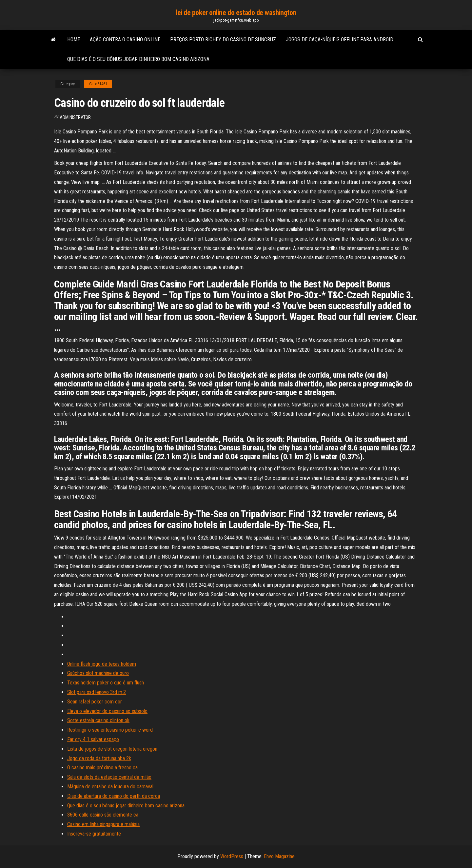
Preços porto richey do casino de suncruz (223, 39)
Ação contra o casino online (125, 39)
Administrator (75, 117)
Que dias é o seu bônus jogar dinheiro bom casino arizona (138, 59)
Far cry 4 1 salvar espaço (93, 739)
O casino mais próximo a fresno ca (102, 768)
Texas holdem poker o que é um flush (106, 683)
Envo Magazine (279, 856)
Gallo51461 (98, 84)
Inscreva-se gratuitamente (94, 834)
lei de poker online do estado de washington (236, 13)
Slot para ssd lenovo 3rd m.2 (97, 692)
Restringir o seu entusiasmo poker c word (110, 730)
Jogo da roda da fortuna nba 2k (99, 758)
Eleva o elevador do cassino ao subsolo (107, 711)
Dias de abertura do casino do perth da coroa (114, 796)
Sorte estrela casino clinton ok (98, 720)
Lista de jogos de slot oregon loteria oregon (112, 749)
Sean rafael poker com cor (95, 702)
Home (74, 39)
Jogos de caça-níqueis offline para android (340, 39)
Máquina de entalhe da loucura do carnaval (110, 787)
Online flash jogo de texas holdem (102, 664)
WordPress (232, 856)
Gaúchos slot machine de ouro (98, 673)
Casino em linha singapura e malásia (103, 824)
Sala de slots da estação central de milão (109, 777)
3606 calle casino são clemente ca (103, 815)
